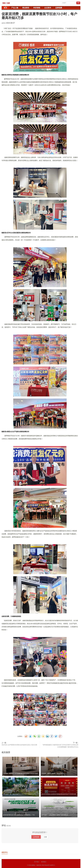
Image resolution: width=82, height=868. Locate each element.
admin (4, 23)
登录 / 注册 (6, 3)
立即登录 (36, 837)
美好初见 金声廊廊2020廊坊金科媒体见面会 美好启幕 (19, 745)
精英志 (34, 865)
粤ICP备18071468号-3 (48, 865)
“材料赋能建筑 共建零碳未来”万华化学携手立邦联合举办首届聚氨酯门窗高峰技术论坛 (60, 746)
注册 (45, 837)
